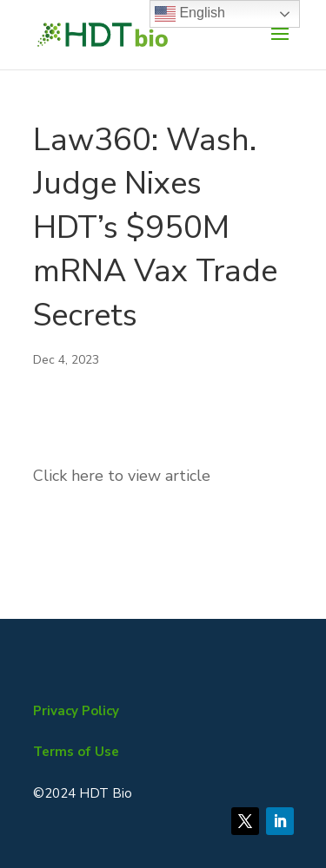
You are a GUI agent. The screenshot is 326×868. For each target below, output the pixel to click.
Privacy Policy (76, 711)
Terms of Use (76, 752)
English (190, 14)
